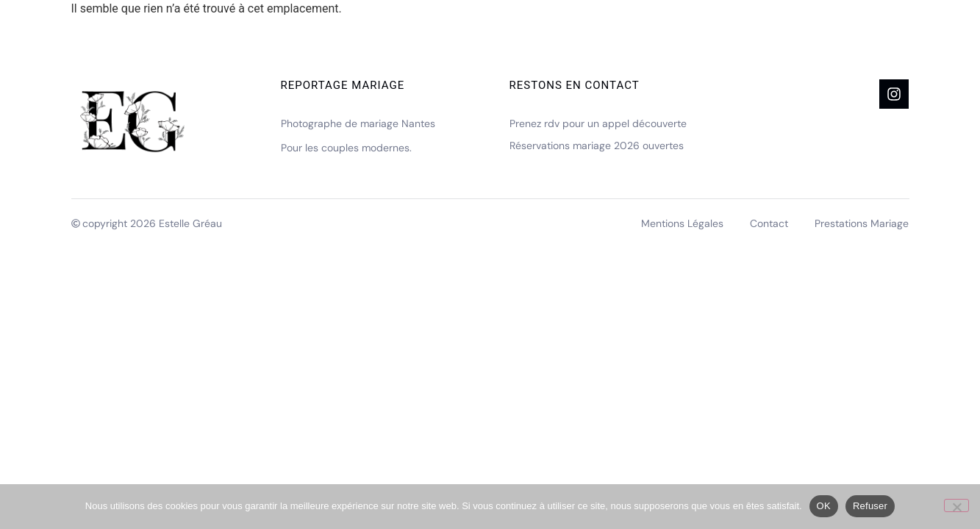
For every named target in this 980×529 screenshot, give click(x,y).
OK (824, 506)
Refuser (870, 506)
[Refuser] (956, 505)
